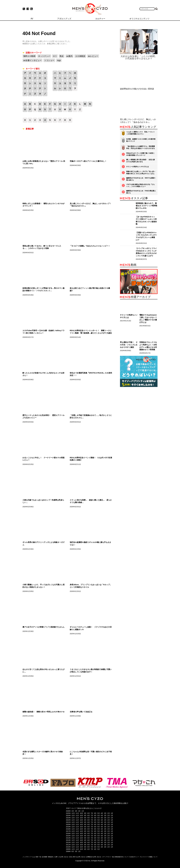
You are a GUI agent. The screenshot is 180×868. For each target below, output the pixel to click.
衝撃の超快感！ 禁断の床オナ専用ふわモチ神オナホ (43, 712)
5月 (99, 813)
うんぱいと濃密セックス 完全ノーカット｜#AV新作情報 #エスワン (140, 133)
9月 (85, 813)
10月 (81, 813)
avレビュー (93, 56)
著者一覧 (38, 857)
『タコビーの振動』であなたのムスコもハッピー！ (90, 246)
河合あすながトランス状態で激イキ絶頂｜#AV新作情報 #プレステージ (140, 154)
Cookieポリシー (134, 857)
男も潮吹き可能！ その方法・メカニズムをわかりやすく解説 (129, 345)
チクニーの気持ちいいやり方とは (137, 167)
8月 (89, 813)
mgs (59, 60)
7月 (92, 813)
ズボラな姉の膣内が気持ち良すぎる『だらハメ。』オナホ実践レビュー (140, 186)
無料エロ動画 (29, 56)
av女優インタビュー (32, 60)
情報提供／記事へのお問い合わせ (58, 857)
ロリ (55, 56)
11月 (77, 813)
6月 (95, 813)
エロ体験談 (80, 56)
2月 (79, 811)
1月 (83, 811)
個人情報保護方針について (120, 857)
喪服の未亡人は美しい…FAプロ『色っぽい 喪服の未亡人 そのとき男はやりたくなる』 (141, 173)
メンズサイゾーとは (29, 857)
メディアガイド (107, 857)
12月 (73, 813)
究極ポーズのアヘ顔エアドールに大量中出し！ (88, 161)
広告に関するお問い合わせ (77, 857)
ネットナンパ (44, 56)
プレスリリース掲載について (149, 857)
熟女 (62, 56)
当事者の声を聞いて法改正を (81, 712)
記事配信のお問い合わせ (94, 857)
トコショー (49, 60)
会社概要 (44, 857)
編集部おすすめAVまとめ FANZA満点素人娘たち (141, 192)
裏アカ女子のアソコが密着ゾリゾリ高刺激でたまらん (43, 627)
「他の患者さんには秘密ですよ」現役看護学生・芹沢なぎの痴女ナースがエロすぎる (140, 147)
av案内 (69, 56)
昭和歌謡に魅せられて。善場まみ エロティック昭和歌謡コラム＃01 (146, 206)
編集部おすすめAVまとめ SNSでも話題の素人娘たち (141, 179)
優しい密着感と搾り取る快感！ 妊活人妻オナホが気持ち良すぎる (140, 161)
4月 (73, 811)
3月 (76, 811)
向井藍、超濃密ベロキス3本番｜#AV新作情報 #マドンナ (141, 140)
